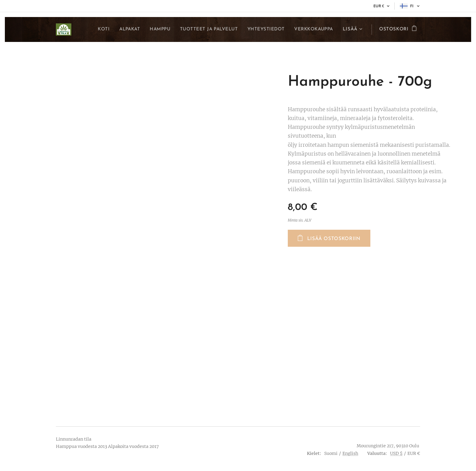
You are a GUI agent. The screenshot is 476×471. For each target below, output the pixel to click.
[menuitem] (98, 29)
